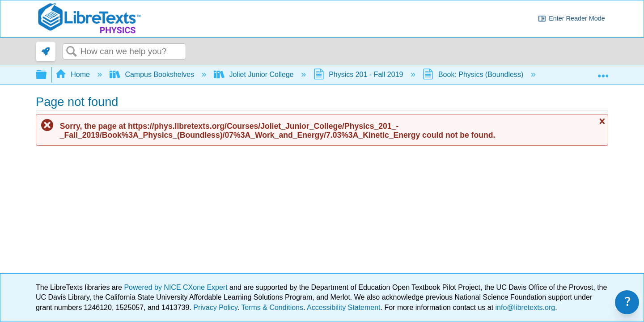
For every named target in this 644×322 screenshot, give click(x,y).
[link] (46, 51)
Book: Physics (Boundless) (474, 74)
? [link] (628, 302)
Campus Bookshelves (153, 74)
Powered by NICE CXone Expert (177, 287)
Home (74, 74)
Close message (601, 121)
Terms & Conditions (272, 307)
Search (72, 52)
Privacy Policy (215, 307)
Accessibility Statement (344, 307)
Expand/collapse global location (603, 72)
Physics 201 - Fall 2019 (359, 74)
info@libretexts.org (524, 307)
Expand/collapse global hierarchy (47, 75)
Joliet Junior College (255, 74)
